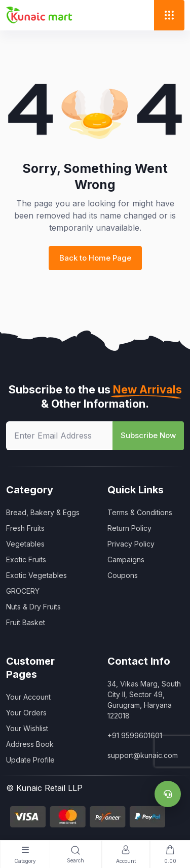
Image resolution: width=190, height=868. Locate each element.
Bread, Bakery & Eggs (43, 512)
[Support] (168, 794)
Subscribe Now (148, 435)
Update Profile (30, 760)
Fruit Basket (26, 622)
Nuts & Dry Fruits (33, 607)
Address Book (30, 744)
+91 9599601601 (135, 735)
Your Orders (26, 713)
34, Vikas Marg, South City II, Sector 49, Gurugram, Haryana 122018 (144, 700)
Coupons (123, 575)
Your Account (28, 697)
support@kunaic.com (143, 755)
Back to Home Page (95, 258)
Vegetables (25, 544)
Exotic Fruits (26, 559)
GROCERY (23, 591)
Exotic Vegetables (36, 575)
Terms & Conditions (140, 512)
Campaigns (126, 559)
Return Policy (129, 528)
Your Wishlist (27, 728)
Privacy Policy (131, 544)
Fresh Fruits (25, 528)
